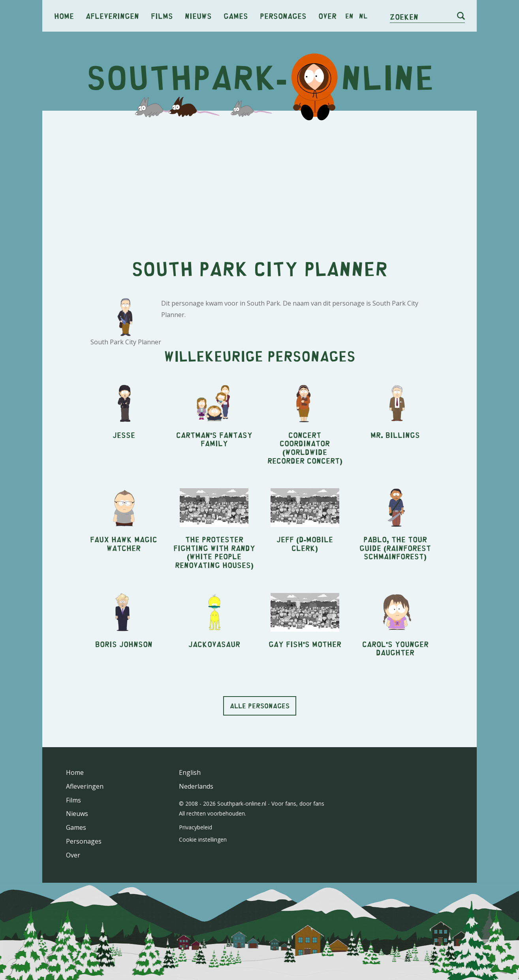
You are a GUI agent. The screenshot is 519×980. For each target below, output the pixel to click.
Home (64, 16)
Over (327, 16)
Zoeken (404, 16)
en (349, 16)
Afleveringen (112, 16)
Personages (283, 16)
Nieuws (198, 16)
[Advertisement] (259, 178)
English (190, 772)
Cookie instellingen (203, 839)
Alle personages (260, 706)
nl (363, 16)
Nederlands (196, 786)
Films (162, 16)
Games (236, 16)
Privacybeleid (196, 827)
